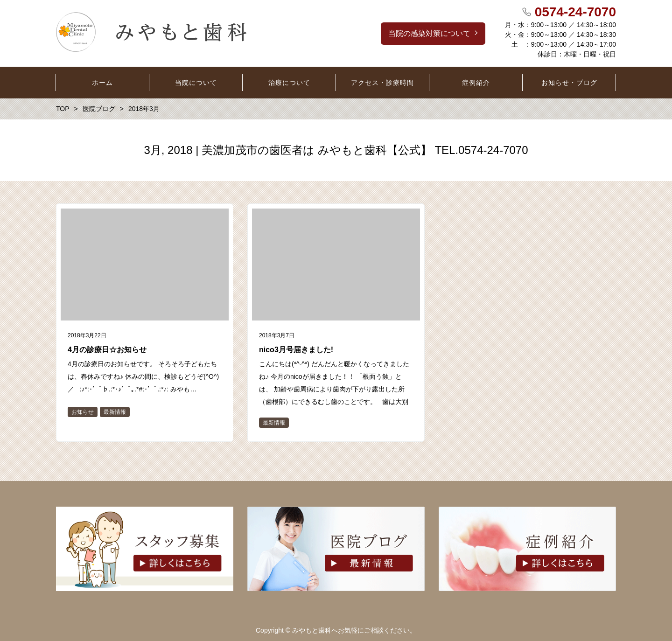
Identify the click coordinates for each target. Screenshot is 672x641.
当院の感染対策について (429, 33)
